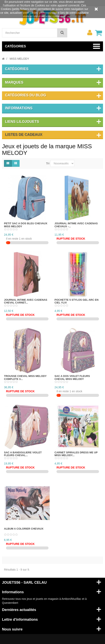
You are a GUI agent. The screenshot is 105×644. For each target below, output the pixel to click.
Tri (48, 163)
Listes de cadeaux (24, 135)
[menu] (90, 33)
